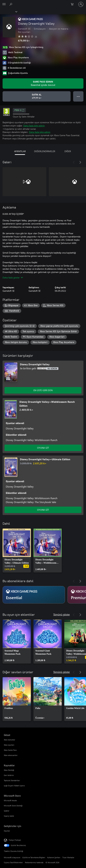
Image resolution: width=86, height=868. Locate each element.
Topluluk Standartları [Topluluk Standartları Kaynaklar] (12, 780)
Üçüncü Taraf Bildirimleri (13, 862)
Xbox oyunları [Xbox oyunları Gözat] (9, 745)
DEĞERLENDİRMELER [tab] (45, 151)
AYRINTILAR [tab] (20, 151)
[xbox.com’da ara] (11, 4)
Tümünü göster (62, 614)
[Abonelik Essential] (34, 595)
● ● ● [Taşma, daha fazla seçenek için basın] (78, 96)
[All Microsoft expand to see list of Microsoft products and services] (4, 4)
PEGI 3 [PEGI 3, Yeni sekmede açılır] (19, 110)
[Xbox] (8, 11)
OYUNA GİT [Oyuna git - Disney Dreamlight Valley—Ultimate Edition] (43, 510)
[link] (17, 551)
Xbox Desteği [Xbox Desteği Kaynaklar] (9, 770)
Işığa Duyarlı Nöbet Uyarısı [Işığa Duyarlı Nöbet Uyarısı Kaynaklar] (14, 786)
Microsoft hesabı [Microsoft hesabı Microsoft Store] (10, 800)
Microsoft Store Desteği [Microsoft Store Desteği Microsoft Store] (13, 806)
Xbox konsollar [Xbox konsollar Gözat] (9, 740)
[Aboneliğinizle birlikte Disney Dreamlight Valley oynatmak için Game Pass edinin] (43, 83)
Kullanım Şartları (54, 857)
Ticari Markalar (68, 857)
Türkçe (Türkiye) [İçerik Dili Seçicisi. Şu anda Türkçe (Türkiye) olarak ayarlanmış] (15, 840)
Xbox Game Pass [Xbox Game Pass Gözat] (10, 750)
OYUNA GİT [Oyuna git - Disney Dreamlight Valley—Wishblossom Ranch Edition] (43, 448)
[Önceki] (74, 162)
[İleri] (80, 162)
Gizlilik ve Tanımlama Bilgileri (34, 857)
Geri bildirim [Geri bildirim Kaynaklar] (9, 775)
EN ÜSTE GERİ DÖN (43, 390)
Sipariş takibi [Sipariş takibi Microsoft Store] (9, 816)
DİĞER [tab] (68, 151)
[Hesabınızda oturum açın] (81, 4)
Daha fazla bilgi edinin (34, 126)
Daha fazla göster (13, 278)
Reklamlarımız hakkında (34, 862)
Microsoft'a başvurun (12, 857)
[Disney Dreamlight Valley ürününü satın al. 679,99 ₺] (37, 96)
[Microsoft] (43, 2)
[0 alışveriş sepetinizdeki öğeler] (73, 4)
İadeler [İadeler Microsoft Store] (7, 811)
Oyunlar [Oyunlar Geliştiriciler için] (7, 831)
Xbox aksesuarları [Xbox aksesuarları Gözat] (11, 755)
